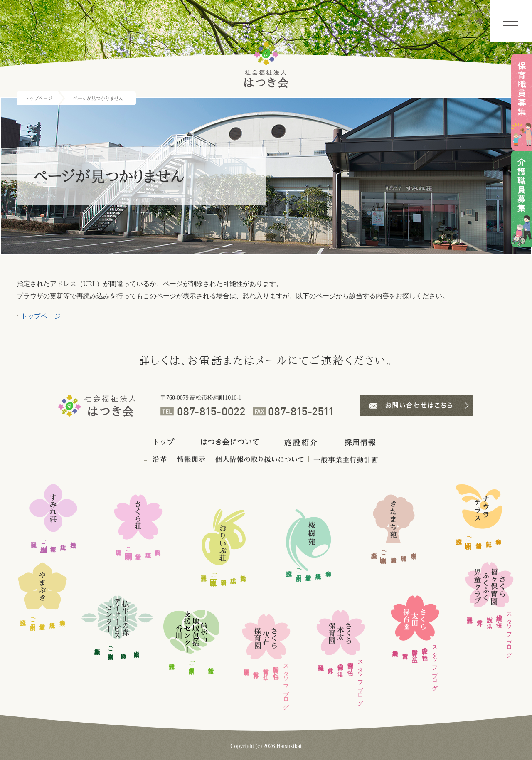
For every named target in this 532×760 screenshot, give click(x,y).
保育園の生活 (266, 668)
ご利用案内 (43, 539)
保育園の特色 (276, 666)
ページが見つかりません (98, 98)
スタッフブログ (286, 684)
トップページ (39, 98)
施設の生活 (489, 616)
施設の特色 (499, 614)
